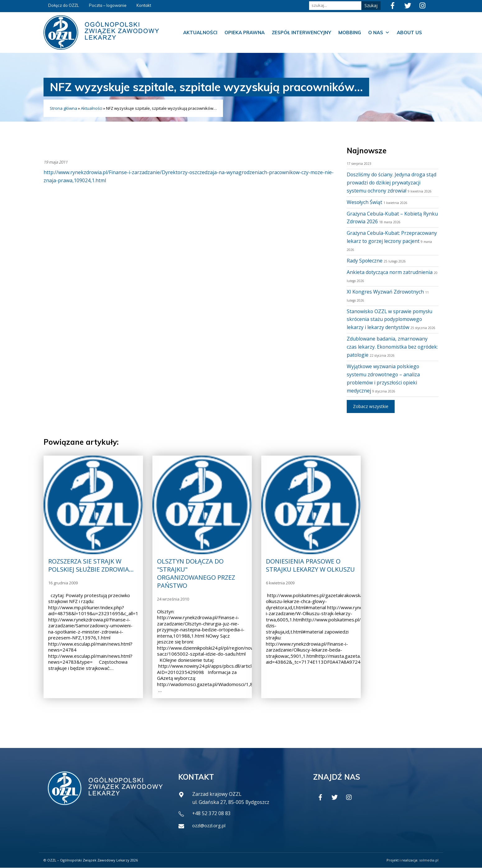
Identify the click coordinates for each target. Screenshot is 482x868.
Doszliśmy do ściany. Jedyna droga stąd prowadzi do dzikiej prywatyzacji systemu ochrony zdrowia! (392, 183)
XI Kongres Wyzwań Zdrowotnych (386, 292)
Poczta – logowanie (108, 5)
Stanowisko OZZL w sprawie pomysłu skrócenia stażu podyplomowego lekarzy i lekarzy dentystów (390, 319)
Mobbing (350, 32)
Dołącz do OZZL (64, 5)
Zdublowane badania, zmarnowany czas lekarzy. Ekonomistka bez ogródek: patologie (387, 347)
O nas (379, 33)
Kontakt (144, 5)
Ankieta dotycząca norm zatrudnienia (390, 272)
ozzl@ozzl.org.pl (211, 826)
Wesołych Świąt (365, 202)
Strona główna (63, 108)
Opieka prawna (245, 32)
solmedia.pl (429, 860)
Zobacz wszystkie (371, 406)
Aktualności (200, 32)
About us (409, 32)
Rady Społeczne (365, 261)
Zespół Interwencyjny (301, 32)
